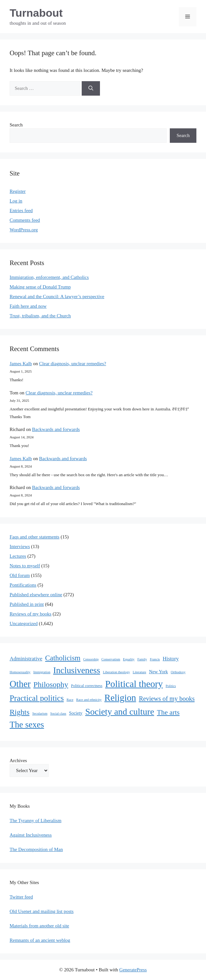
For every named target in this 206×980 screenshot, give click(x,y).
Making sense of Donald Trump (40, 287)
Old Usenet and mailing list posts (42, 911)
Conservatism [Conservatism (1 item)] (111, 659)
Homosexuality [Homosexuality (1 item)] (20, 672)
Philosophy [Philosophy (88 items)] (51, 684)
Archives (18, 761)
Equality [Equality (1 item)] (129, 659)
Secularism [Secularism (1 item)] (40, 714)
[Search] (91, 88)
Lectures (18, 556)
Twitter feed (21, 897)
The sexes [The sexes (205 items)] (27, 725)
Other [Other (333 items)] (20, 684)
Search (16, 125)
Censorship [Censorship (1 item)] (91, 659)
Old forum (20, 575)
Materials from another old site (39, 926)
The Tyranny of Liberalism (36, 821)
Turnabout (36, 13)
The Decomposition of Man (36, 849)
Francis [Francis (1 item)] (155, 659)
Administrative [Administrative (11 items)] (26, 659)
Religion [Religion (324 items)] (120, 698)
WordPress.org (24, 230)
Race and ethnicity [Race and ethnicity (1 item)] (89, 700)
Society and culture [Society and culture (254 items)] (120, 712)
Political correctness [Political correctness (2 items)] (87, 686)
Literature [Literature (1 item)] (139, 672)
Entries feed (21, 211)
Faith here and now (28, 306)
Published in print (27, 604)
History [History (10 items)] (171, 659)
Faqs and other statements (34, 537)
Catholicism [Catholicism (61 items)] (63, 658)
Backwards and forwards (56, 429)
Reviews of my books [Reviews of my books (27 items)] (167, 699)
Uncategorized (24, 623)
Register (18, 191)
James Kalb (21, 364)
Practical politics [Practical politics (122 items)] (37, 698)
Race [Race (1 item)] (70, 700)
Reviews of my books (30, 614)
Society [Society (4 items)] (76, 713)
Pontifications (23, 585)
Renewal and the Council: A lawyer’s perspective (57, 297)
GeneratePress (133, 970)
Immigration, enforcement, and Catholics (49, 277)
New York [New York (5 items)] (158, 672)
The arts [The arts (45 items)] (168, 712)
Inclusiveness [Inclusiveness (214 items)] (77, 670)
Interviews (20, 546)
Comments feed (25, 220)
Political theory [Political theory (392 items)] (134, 684)
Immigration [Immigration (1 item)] (42, 672)
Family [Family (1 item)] (142, 659)
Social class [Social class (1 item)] (58, 714)
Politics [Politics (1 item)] (171, 686)
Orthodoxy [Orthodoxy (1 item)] (178, 672)
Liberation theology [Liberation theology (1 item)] (116, 672)
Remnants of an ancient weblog (40, 940)
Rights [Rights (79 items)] (20, 712)
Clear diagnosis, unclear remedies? (73, 364)
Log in (16, 201)
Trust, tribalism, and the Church (40, 316)
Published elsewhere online (36, 595)
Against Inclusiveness (31, 835)
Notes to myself (25, 566)
